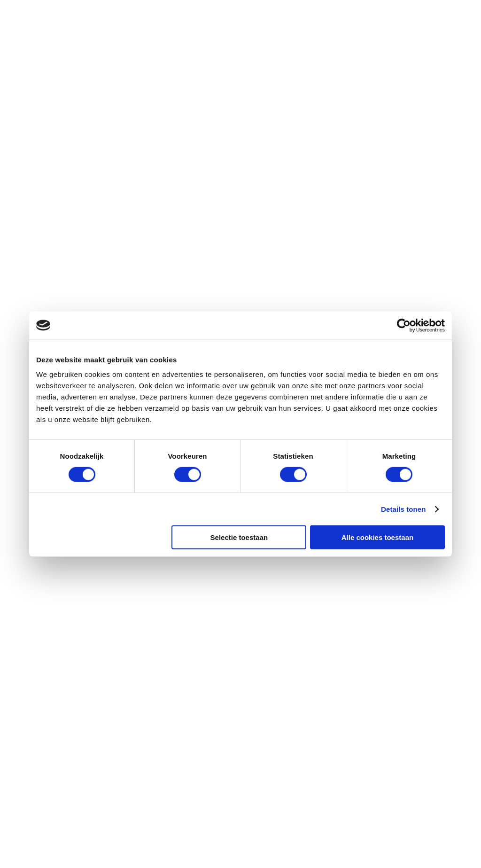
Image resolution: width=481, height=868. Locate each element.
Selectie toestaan (239, 537)
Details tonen (403, 509)
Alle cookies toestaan (377, 537)
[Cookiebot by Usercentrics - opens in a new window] (404, 325)
